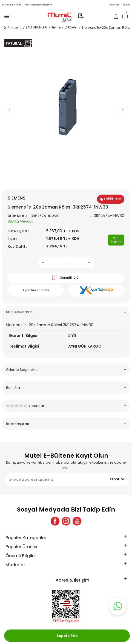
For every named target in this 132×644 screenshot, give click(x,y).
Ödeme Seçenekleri (66, 370)
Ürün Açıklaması (66, 312)
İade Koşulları (66, 424)
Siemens (58, 28)
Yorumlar (66, 406)
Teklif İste (111, 199)
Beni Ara (66, 388)
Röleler (73, 28)
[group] (66, 107)
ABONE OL (117, 479)
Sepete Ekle (67, 636)
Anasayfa (12, 28)
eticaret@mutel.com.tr (39, 5)
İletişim (126, 5)
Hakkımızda (114, 5)
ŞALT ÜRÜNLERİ (36, 28)
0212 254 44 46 (12, 5)
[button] (66, 180)
